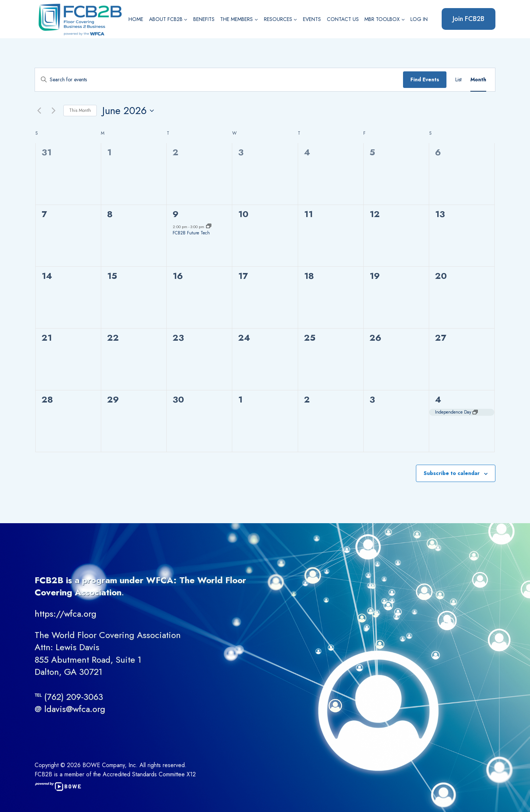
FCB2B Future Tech (191, 233)
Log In (419, 19)
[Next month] (53, 111)
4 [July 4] (438, 399)
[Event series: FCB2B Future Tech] (209, 227)
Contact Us (343, 19)
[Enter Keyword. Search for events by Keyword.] (219, 80)
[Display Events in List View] (458, 80)
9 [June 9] (176, 214)
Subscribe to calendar (452, 473)
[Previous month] (39, 111)
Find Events (425, 79)
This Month (80, 110)
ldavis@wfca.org (75, 709)
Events (312, 19)
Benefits (204, 19)
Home (136, 19)
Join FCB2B (469, 19)
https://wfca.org (66, 614)
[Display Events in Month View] (478, 80)
